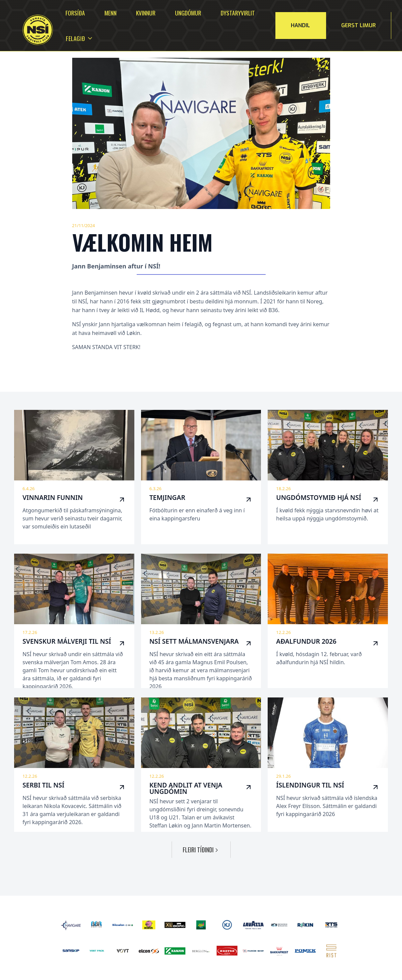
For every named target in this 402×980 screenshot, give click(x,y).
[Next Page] (201, 850)
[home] (29, 30)
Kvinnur (146, 13)
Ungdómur (188, 13)
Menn (110, 13)
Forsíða (75, 13)
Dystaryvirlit (238, 13)
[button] (76, 38)
